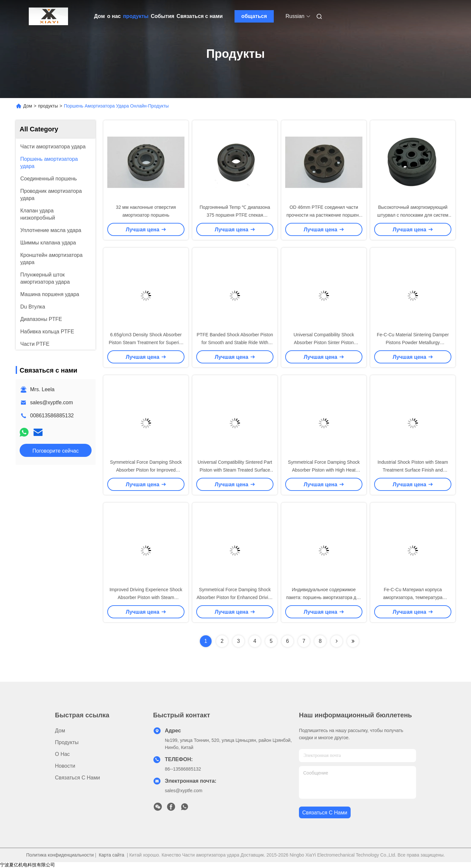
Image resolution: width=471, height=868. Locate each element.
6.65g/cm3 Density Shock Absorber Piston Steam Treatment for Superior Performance (146, 342)
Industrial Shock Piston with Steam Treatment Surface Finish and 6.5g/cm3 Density (413, 470)
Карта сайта (112, 855)
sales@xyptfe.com (52, 402)
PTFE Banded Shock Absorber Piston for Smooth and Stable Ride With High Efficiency (235, 342)
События (163, 16)
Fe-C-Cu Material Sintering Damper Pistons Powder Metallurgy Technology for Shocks (413, 342)
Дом (100, 16)
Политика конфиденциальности (60, 855)
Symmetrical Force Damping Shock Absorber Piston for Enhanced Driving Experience (235, 597)
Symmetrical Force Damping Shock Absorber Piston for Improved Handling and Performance (146, 470)
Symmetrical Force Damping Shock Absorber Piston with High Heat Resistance (324, 470)
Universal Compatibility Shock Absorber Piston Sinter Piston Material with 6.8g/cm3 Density (324, 342)
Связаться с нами (200, 16)
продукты (136, 16)
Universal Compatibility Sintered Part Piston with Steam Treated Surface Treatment (235, 470)
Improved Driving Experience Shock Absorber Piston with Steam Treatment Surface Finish (146, 597)
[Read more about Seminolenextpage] (337, 641)
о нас (114, 16)
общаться (254, 16)
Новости (65, 766)
